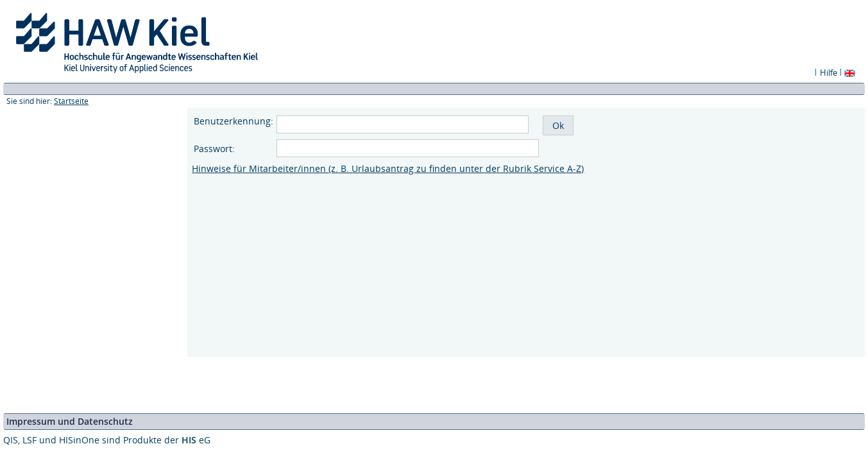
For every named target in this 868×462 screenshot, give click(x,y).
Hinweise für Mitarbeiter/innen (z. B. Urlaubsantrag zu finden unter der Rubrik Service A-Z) (388, 168)
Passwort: (216, 149)
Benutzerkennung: (234, 121)
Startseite (71, 101)
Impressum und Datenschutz (70, 421)
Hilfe (829, 73)
